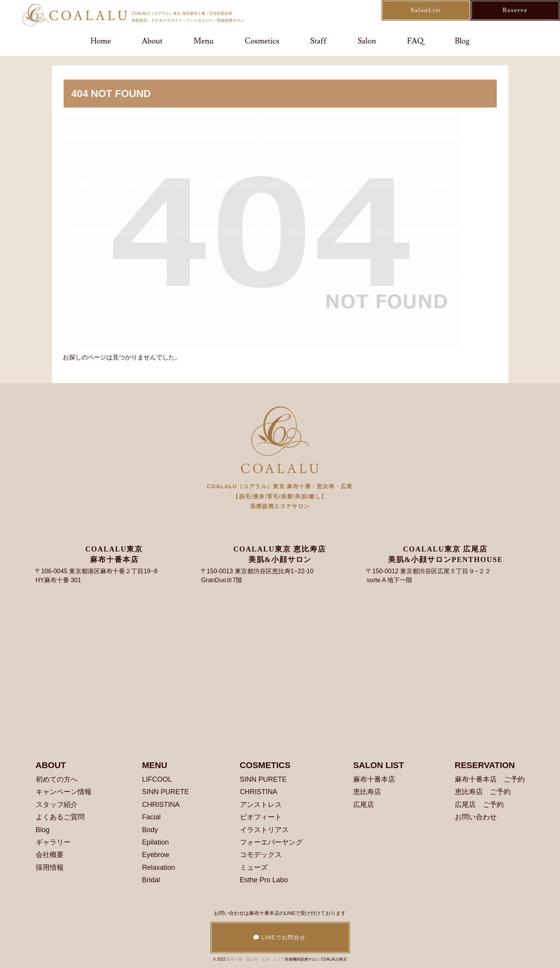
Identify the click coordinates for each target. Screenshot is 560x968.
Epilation (155, 842)
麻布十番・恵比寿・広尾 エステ (256, 959)
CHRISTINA (161, 805)
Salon (367, 41)
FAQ (415, 41)
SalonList (426, 10)
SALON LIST (379, 765)
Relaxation (159, 867)
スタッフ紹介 (57, 805)
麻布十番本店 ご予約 (490, 779)
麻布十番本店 (374, 779)
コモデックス (261, 855)
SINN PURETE (166, 792)
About (152, 41)
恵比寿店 (367, 792)
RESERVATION (485, 765)
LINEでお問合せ (280, 937)
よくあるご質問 (60, 817)
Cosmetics (262, 41)
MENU (155, 765)
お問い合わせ (476, 817)
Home (101, 41)
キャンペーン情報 (64, 792)
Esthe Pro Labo (264, 880)
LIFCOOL (157, 779)
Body (150, 830)
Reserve (515, 10)
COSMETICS (265, 765)
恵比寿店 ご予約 (483, 792)
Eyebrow (156, 855)
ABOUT (51, 765)
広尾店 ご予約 (479, 805)
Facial (151, 817)
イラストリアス (264, 830)
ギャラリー (53, 842)
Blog (462, 41)
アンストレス (261, 805)
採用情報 (50, 867)
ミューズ (254, 867)
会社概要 (50, 855)
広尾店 (364, 805)
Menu (204, 41)
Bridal (151, 880)
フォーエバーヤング (271, 842)
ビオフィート (261, 817)
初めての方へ (57, 779)
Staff (318, 41)
